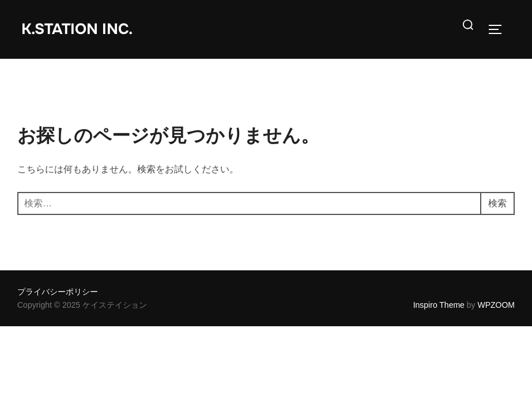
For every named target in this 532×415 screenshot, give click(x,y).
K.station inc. (77, 29)
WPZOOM (496, 305)
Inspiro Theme (439, 305)
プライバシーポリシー (58, 292)
